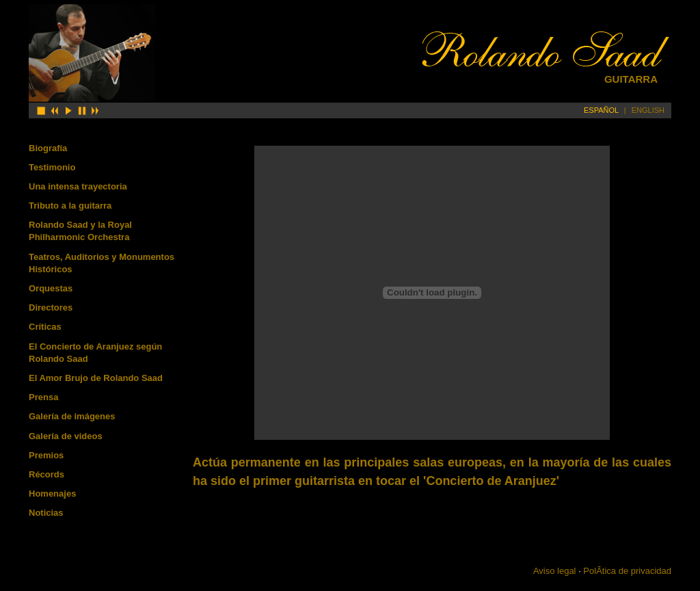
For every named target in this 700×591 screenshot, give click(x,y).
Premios (46, 455)
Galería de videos (66, 436)
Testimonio (52, 167)
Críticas (45, 327)
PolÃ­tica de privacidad (627, 571)
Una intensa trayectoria (78, 186)
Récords (46, 474)
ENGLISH (648, 110)
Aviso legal (555, 571)
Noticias (46, 513)
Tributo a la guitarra (70, 206)
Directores (51, 307)
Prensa (43, 397)
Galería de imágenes (72, 416)
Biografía (48, 148)
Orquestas (51, 288)
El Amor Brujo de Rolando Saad (96, 378)
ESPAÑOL (601, 110)
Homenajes (52, 494)
